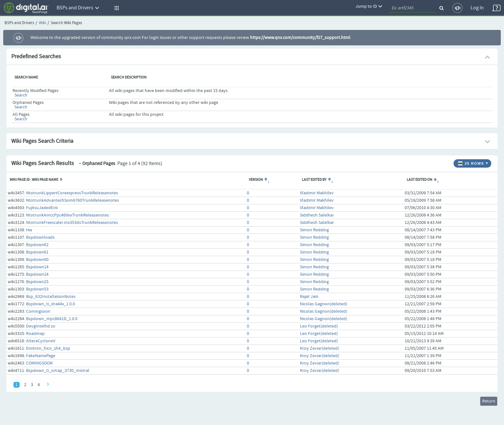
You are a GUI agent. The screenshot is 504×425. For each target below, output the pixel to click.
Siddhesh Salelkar (317, 215)
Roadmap (35, 334)
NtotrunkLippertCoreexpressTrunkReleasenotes (72, 193)
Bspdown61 (37, 252)
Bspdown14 (37, 267)
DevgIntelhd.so (41, 326)
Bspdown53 (37, 289)
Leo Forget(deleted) (319, 326)
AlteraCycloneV (41, 341)
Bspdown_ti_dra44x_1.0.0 (50, 304)
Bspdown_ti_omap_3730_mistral (58, 371)
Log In (477, 8)
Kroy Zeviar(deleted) (319, 348)
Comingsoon (38, 311)
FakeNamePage (41, 356)
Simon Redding (314, 230)
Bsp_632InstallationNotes (51, 297)
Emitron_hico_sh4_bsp (48, 348)
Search (21, 95)
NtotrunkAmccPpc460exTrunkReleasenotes (67, 215)
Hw (29, 230)
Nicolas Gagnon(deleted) (324, 304)
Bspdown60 (37, 260)
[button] (116, 8)
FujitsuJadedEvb (42, 208)
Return (489, 401)
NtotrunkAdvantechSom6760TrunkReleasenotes (72, 200)
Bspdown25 (37, 282)
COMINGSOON (39, 363)
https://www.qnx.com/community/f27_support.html (300, 38)
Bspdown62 (37, 245)
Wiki (42, 23)
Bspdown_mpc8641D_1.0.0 (52, 319)
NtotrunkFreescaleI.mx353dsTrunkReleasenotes (72, 223)
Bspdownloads (40, 237)
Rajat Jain (309, 297)
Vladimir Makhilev (317, 193)
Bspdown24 (37, 274)
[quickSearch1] (412, 8)
